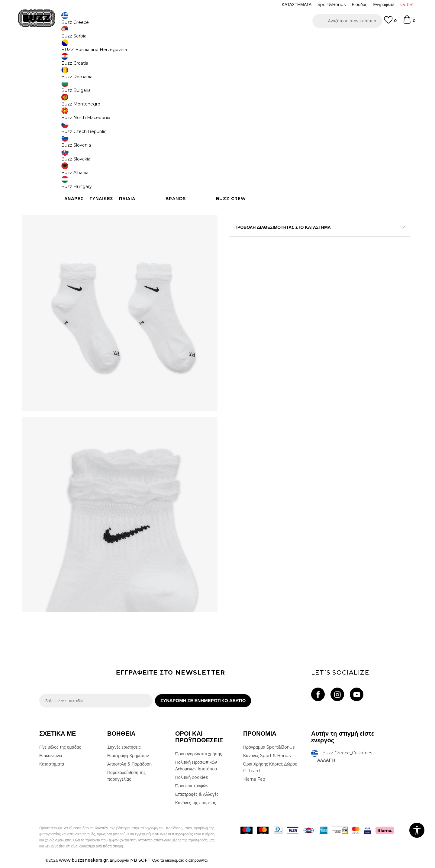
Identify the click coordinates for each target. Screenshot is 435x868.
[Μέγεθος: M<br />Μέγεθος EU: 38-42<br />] (261, 134)
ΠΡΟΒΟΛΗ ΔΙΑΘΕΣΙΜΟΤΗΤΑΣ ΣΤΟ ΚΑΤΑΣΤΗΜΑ (308, 243)
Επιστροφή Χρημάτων (128, 760)
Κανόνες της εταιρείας (196, 807)
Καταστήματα (52, 769)
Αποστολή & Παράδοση (129, 769)
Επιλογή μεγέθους (247, 124)
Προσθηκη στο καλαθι (268, 172)
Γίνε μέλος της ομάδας (60, 752)
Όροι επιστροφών (192, 790)
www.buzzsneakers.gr (83, 865)
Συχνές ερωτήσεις (124, 752)
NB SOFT (140, 865)
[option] (217, 39)
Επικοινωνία (51, 760)
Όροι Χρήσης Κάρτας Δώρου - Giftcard (272, 772)
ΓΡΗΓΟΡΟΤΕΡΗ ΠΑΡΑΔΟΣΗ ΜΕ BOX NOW (199, 39)
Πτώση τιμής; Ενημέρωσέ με (370, 95)
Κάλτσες (124, 49)
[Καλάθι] (409, 22)
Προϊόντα (85, 49)
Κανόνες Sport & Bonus (267, 760)
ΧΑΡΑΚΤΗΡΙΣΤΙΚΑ (308, 223)
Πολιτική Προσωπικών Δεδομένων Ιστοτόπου (196, 770)
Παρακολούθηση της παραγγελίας (126, 780)
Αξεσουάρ (105, 49)
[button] (347, 21)
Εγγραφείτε (384, 5)
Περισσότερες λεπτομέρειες (330, 211)
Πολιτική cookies (192, 782)
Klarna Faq (254, 784)
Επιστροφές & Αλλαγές (197, 799)
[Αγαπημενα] (390, 23)
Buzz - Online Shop (56, 49)
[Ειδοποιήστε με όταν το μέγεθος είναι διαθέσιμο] (239, 134)
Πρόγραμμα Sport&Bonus (269, 752)
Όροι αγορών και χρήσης (199, 758)
